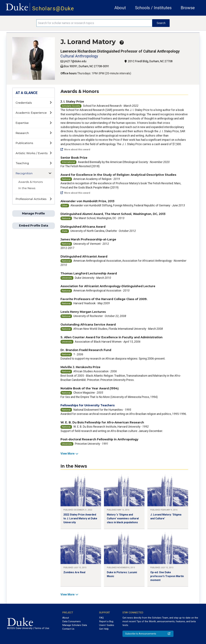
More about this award (75, 149)
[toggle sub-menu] (51, 103)
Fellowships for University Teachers (88, 405)
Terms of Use (42, 628)
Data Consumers (71, 621)
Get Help (104, 629)
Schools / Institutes (153, 8)
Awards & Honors (31, 182)
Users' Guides (107, 625)
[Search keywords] (94, 23)
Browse (188, 8)
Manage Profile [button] (33, 213)
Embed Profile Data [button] (34, 225)
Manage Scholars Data (75, 625)
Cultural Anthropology (79, 56)
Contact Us (68, 629)
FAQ (101, 618)
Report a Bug (106, 621)
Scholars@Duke (53, 8)
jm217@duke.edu (75, 61)
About (120, 8)
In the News (27, 188)
